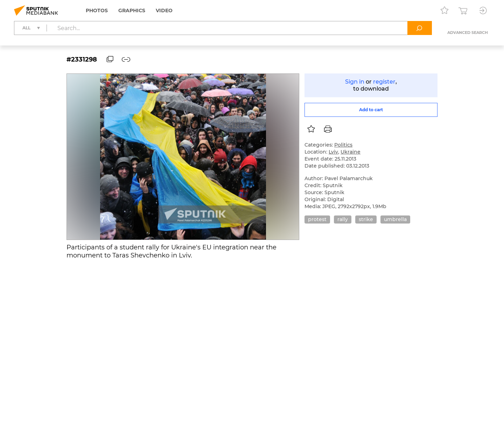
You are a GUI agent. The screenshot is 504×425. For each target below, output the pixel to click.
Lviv (333, 152)
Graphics (132, 10)
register (384, 82)
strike (366, 219)
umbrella (395, 219)
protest (317, 219)
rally (343, 219)
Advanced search (468, 33)
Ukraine (351, 152)
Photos (97, 10)
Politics (343, 145)
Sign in (355, 82)
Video (164, 10)
